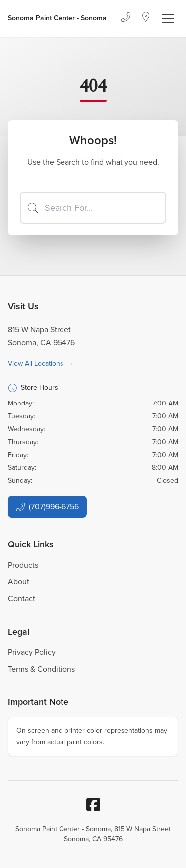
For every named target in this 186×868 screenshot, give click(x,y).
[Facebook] (93, 805)
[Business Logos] (57, 18)
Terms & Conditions (41, 669)
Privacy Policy (32, 652)
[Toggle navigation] (168, 19)
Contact (22, 599)
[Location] (146, 18)
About (19, 582)
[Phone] (125, 18)
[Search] (93, 208)
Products (23, 565)
